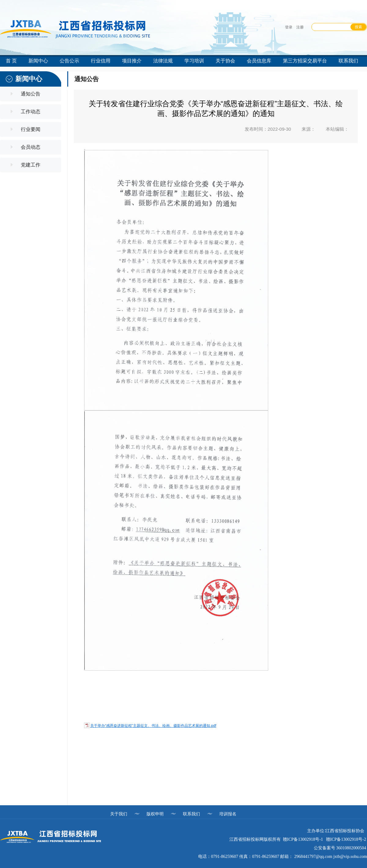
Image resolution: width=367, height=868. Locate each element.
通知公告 (31, 94)
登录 (289, 27)
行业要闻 (31, 129)
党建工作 (31, 165)
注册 (300, 27)
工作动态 (31, 112)
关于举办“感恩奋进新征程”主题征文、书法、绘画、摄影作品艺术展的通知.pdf (153, 726)
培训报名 (228, 814)
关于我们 (119, 814)
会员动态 (31, 147)
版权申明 (155, 814)
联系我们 (191, 814)
